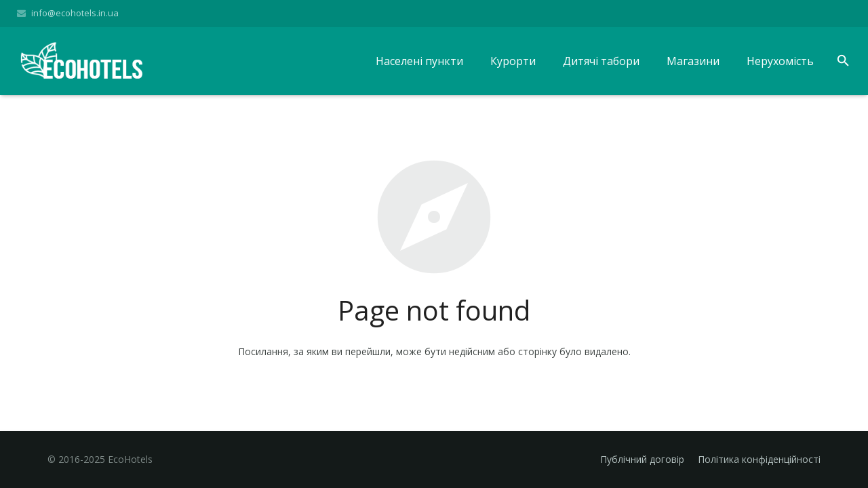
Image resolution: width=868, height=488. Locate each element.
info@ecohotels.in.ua (75, 13)
